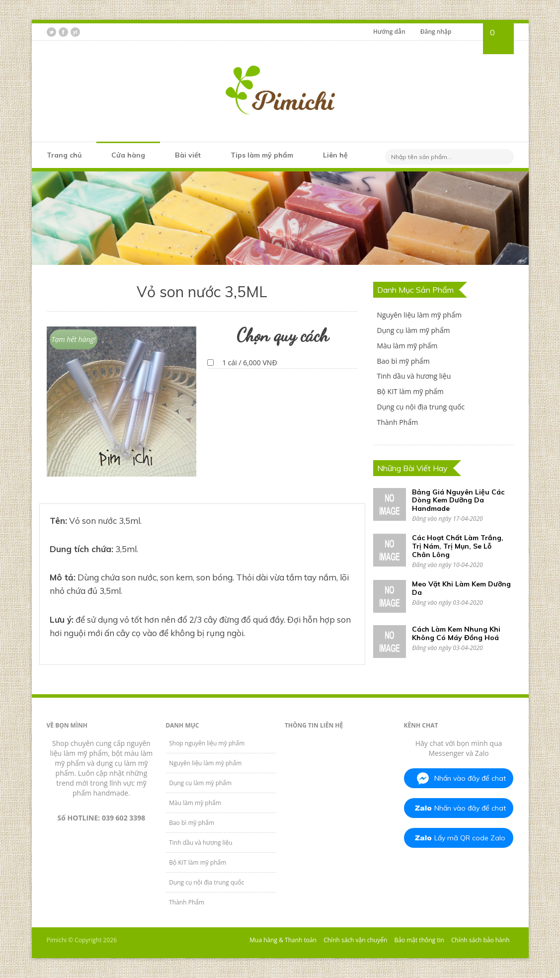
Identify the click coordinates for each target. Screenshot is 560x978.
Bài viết (188, 155)
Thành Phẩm (397, 422)
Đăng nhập (436, 32)
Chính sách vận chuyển (355, 940)
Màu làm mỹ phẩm (407, 346)
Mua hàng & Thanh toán (283, 940)
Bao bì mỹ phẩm (403, 361)
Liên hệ (335, 155)
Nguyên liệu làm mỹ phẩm (419, 315)
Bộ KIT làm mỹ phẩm (410, 391)
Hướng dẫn (389, 32)
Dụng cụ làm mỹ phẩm (413, 330)
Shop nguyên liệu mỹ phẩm (207, 743)
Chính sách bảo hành (480, 940)
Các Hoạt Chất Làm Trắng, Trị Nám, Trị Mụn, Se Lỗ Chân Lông (458, 546)
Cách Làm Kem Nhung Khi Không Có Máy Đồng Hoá (456, 633)
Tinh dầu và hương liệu (414, 376)
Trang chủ (64, 155)
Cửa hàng (128, 155)
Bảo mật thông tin (419, 940)
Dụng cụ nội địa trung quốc (421, 407)
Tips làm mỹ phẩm (262, 155)
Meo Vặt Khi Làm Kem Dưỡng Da (461, 588)
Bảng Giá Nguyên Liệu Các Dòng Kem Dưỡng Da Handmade (458, 500)
